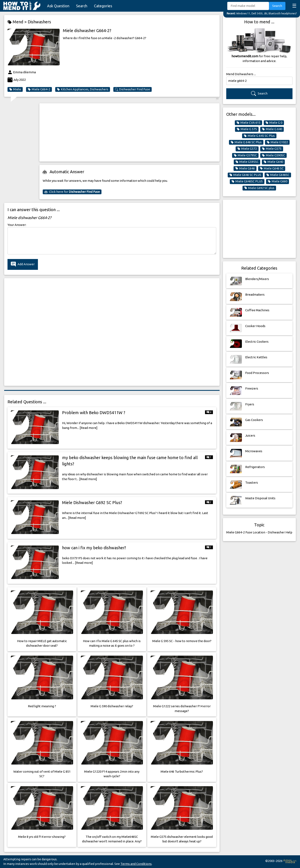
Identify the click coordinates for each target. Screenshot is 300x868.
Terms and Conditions (136, 864)
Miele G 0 (274, 123)
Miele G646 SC (272, 168)
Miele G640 (273, 162)
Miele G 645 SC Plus (259, 136)
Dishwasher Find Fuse (132, 89)
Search (82, 6)
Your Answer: (17, 225)
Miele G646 (245, 168)
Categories (103, 6)
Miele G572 (247, 149)
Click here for (72, 192)
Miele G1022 (277, 142)
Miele (15, 89)
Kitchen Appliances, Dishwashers (83, 89)
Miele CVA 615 (248, 123)
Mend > (18, 22)
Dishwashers (39, 22)
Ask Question (58, 6)
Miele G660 (277, 181)
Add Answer (23, 264)
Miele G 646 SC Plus (246, 142)
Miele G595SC (247, 162)
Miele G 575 (247, 129)
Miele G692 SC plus (259, 188)
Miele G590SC (273, 155)
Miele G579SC (245, 155)
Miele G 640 (272, 129)
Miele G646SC (278, 175)
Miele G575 (272, 149)
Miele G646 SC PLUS (245, 175)
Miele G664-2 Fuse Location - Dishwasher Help (259, 532)
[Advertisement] (129, 132)
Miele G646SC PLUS (247, 181)
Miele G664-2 (39, 89)
